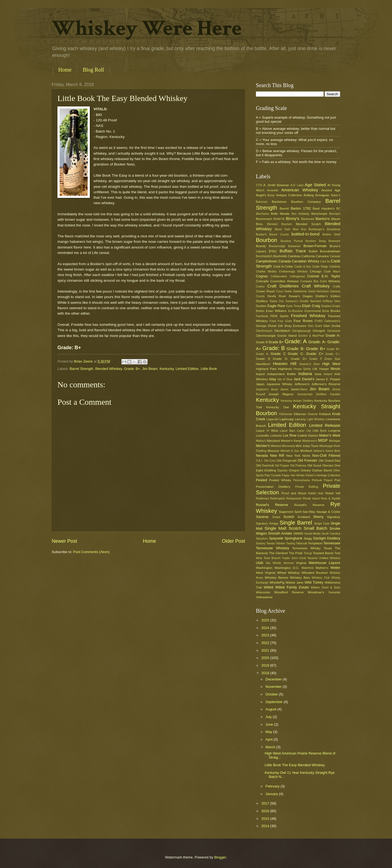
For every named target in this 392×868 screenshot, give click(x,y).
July (269, 717)
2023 (266, 635)
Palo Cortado (273, 475)
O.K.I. (259, 461)
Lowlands (276, 436)
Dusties (261, 306)
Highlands (285, 369)
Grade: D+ (299, 359)
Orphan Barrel (322, 470)
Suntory (261, 543)
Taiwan (271, 543)
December (274, 679)
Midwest (276, 446)
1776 (259, 185)
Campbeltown (267, 261)
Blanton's (323, 219)
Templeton (315, 543)
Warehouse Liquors (324, 563)
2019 (266, 665)
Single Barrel (296, 522)
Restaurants (294, 499)
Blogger (220, 857)
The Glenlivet (278, 553)
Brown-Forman (315, 246)
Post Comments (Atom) (91, 552)
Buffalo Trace (293, 251)
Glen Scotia (332, 326)
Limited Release (325, 425)
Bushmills (280, 256)
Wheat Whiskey (289, 573)
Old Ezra (270, 461)
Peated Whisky (280, 480)
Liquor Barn (287, 431)
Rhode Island (311, 499)
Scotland (304, 517)
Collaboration (279, 276)
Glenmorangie (266, 336)
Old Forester (307, 460)
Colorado (262, 281)
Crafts (337, 286)
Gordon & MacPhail (311, 336)
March (271, 747)
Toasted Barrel (323, 553)
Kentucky (167, 369)
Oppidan (282, 470)
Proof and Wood (294, 493)
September (275, 702)
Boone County (279, 234)
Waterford (307, 568)
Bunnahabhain (330, 251)
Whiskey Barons (276, 578)
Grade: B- (295, 349)
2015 (266, 819)
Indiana (305, 374)
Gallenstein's (332, 321)
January (272, 794)
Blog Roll (93, 70)
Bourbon (267, 240)
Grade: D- (281, 359)
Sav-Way (309, 512)
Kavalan (335, 394)
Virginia (301, 563)
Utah (260, 563)
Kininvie (313, 414)
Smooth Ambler (280, 533)
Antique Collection (289, 195)
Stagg (308, 538)
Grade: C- (296, 354)
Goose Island (287, 336)
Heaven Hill (285, 364)
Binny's (293, 218)
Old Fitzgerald (286, 461)
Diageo (308, 296)
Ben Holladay (300, 214)
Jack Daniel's (304, 379)
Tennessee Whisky (307, 548)
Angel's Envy (265, 195)
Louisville (262, 435)
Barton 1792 (301, 208)
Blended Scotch (308, 224)
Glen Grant (315, 326)
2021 (266, 650)
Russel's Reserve (272, 505)
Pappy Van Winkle (293, 475)
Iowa (318, 374)
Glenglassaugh (301, 331)
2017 (266, 803)
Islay (272, 379)
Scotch (289, 517)
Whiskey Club (321, 578)
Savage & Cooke (328, 512)
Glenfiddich (282, 331)
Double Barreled (310, 301)
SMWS (298, 533)
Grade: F (316, 359)
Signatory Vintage (267, 524)
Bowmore (334, 241)
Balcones (262, 202)
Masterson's (310, 441)
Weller (335, 568)
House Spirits (302, 369)
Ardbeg (309, 195)
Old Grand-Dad (329, 461)
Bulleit (313, 251)
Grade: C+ (315, 354)
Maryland (273, 441)
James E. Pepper (328, 379)
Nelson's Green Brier (327, 451)
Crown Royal (265, 291)
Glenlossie (334, 331)
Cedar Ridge (320, 267)
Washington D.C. (287, 568)
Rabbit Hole (316, 493)
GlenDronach (264, 331)
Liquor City (304, 431)
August (271, 709)
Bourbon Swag (316, 241)
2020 (266, 658)
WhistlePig (277, 582)
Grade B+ (276, 342)
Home (65, 70)
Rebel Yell (333, 493)
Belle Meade (280, 214)
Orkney (306, 470)
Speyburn (262, 539)
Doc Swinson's (289, 301)
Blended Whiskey (109, 369)
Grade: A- (317, 342)
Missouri (273, 451)
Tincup (308, 553)
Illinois (335, 369)
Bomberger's (317, 229)
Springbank (293, 538)
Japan (260, 384)
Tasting (291, 543)
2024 (266, 628)
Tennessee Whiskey (272, 548)
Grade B (262, 342)
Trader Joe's (290, 558)
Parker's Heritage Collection (323, 475)
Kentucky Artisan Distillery (297, 401)
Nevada (262, 456)
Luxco (302, 435)
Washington (264, 568)
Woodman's (316, 592)
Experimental (313, 311)
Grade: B (274, 348)
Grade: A (295, 341)
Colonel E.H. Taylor (324, 276)
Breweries (295, 246)
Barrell (284, 208)
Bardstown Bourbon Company (296, 202)
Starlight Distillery (327, 538)
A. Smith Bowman (276, 185)
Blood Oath (283, 229)
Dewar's (294, 296)
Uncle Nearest (308, 558)
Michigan (335, 441)
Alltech (260, 190)
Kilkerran (300, 414)
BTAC (273, 251)
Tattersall (301, 543)
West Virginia (266, 573)
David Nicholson (318, 291)
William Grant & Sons (326, 588)
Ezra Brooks (331, 311)
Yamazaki (334, 592)
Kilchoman (286, 414)
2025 (266, 620)
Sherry (318, 517)
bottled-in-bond (306, 234)
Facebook (262, 316)
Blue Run (300, 229)
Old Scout (314, 465)
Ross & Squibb (331, 499)
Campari (335, 256)
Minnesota (288, 446)
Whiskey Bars (300, 578)
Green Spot (332, 359)
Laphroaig (287, 419)
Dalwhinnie (300, 291)
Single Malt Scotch (283, 528)
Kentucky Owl (278, 407)
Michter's (263, 446)
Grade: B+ (132, 369)
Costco (260, 286)
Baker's (336, 195)
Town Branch (272, 558)
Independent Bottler (281, 374)
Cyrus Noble (284, 291)
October (272, 694)
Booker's (261, 234)
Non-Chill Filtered (326, 456)
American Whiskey (300, 190)
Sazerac (262, 517)
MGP (323, 440)
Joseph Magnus (281, 394)
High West (331, 364)
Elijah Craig (311, 306)
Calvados (322, 256)
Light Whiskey (316, 419)
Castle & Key (303, 267)
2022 (266, 643)
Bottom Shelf (331, 234)
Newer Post (64, 541)
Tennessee (332, 543)
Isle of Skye (285, 379)
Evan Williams (276, 311)
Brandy (261, 246)
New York (293, 456)
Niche (306, 456)
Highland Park (266, 369)
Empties (326, 306)
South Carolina (331, 534)
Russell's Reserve (309, 505)
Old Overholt (265, 465)
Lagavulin (272, 419)
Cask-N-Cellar (283, 266)
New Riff (277, 456)
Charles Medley (266, 272)
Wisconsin (263, 592)
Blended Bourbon (280, 224)
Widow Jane (295, 582)
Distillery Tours (267, 301)
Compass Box (309, 281)
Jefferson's (302, 384)
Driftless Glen (331, 301)
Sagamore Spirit (290, 512)
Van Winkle (273, 563)
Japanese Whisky (279, 384)
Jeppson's (262, 389)
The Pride (296, 553)
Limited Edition (187, 369)
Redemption (278, 499)
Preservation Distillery (273, 487)
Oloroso (328, 465)
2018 (266, 673)
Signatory (334, 517)
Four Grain (285, 321)
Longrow (334, 431)
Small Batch (316, 528)
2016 (266, 811)
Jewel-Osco (299, 389)
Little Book (209, 369)
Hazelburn (263, 364)
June (270, 724)
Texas (328, 548)
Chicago (316, 271)
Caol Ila (325, 261)
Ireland (328, 374)
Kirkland (325, 414)
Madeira (313, 436)
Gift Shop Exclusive (292, 326)
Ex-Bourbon (296, 311)
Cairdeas (294, 256)
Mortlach (306, 451)
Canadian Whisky (306, 261)
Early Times (294, 306)
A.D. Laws (297, 185)
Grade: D (263, 359)
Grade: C (278, 354)
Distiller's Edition (328, 296)
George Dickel (266, 326)
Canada (285, 261)
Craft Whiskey (316, 286)
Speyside (276, 538)
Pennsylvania (301, 480)
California (308, 256)
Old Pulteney (298, 466)
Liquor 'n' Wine (267, 431)
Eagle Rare (276, 306)
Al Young (334, 185)
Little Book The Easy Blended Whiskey (295, 765)
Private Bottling (307, 487)
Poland (328, 480)
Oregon (294, 470)
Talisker (281, 543)
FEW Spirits (280, 316)
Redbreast (262, 499)
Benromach (264, 219)
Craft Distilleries (283, 286)
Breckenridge (277, 246)
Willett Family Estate (292, 587)
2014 (266, 826)
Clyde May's (332, 272)
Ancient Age (331, 190)
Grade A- (333, 335)
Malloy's (261, 441)
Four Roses (303, 321)
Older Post (233, 541)
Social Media (313, 534)
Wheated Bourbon (315, 573)
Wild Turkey (314, 582)
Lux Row (290, 435)
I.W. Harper (321, 369)
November (274, 687)
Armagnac (322, 195)
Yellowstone (264, 597)
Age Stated (315, 185)
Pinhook (317, 480)
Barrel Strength (82, 369)
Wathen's (322, 568)
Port (337, 480)
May (269, 732)
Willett (269, 587)
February (273, 786)
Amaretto (273, 190)
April (269, 739)
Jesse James (279, 389)
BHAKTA (279, 219)
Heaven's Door (310, 364)
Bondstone (334, 229)
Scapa (276, 517)
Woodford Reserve (289, 592)
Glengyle (319, 331)
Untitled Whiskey (330, 558)
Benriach (335, 214)
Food (273, 321)
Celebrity (335, 267)
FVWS (318, 321)
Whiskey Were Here (147, 28)
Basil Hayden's (324, 208)
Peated (261, 480)
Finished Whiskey (308, 316)
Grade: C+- (333, 354)
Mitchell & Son (290, 451)
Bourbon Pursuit (292, 241)
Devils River (277, 296)
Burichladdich (264, 256)
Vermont (288, 563)
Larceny (300, 419)
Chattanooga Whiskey (293, 272)
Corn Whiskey (330, 281)
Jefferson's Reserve (326, 384)
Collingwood (297, 276)
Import (260, 374)
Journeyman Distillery (312, 394)
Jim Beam (150, 369)
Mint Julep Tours (307, 446)
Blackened (308, 219)
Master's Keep (291, 441)
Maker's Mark (330, 435)
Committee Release (284, 281)
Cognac (262, 276)
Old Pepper (282, 466)
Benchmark (319, 214)
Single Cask (321, 524)
